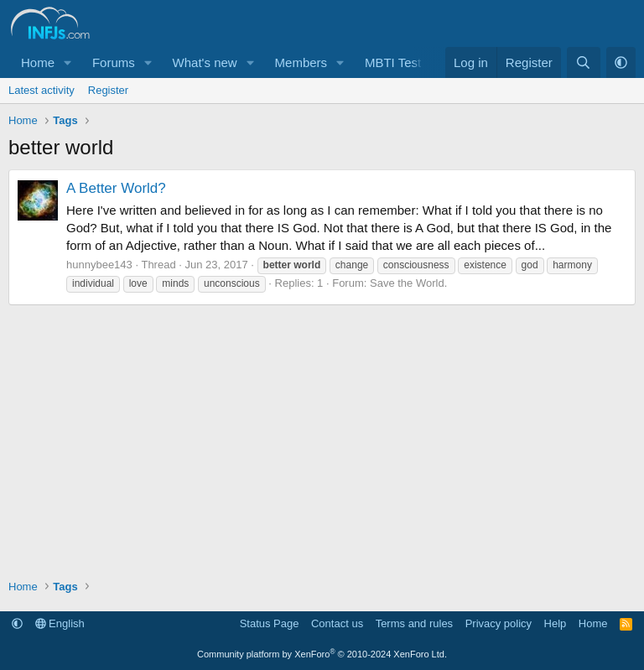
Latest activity (42, 90)
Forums (114, 62)
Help (556, 623)
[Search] (583, 62)
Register (108, 90)
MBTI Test (393, 62)
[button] (68, 62)
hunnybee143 (99, 265)
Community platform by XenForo (322, 654)
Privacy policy (499, 623)
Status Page (270, 623)
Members (301, 62)
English (60, 623)
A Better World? (116, 188)
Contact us (337, 623)
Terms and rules (414, 623)
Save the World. (408, 283)
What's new (205, 62)
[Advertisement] (322, 431)
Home (38, 62)
